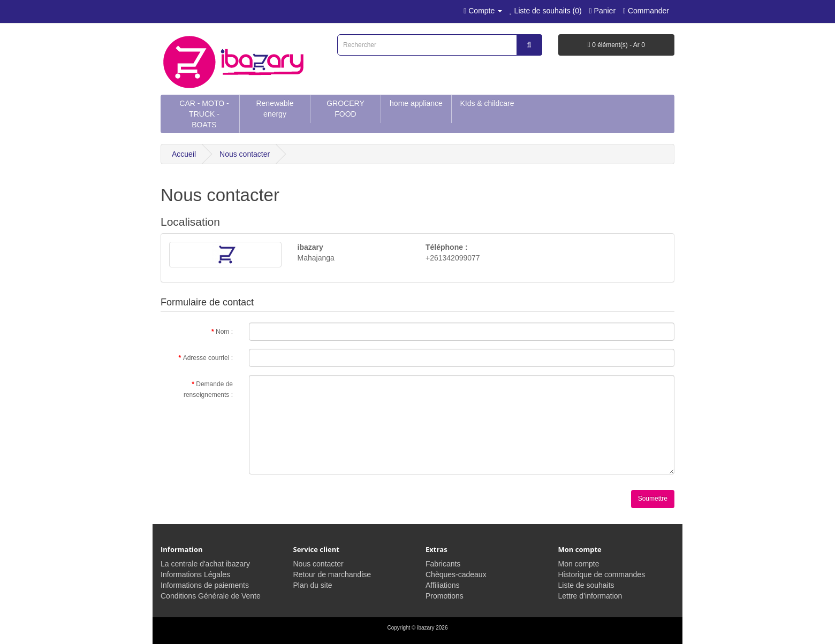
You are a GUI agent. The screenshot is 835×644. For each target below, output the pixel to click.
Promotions (445, 596)
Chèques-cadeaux (456, 574)
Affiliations (443, 585)
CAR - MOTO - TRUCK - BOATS (204, 114)
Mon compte (579, 564)
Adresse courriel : (208, 358)
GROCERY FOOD (346, 109)
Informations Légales (195, 574)
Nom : (224, 332)
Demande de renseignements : (208, 389)
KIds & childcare (487, 103)
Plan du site (313, 585)
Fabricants (443, 564)
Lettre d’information (590, 596)
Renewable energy (275, 109)
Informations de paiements (205, 585)
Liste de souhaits (586, 585)
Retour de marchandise (332, 574)
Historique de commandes (602, 574)
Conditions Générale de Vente (211, 596)
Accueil (184, 154)
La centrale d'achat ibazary (205, 564)
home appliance (416, 103)
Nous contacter (245, 154)
